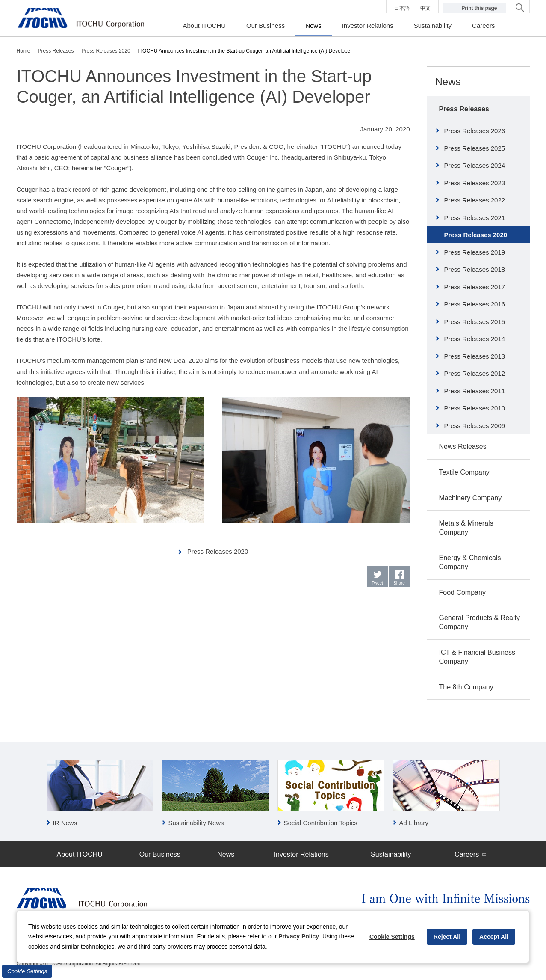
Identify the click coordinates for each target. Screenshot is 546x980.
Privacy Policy (299, 936)
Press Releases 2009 (475, 426)
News (448, 82)
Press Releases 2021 (475, 218)
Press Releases (464, 109)
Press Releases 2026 (475, 131)
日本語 (402, 8)
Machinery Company (471, 498)
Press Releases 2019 (475, 252)
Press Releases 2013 (475, 356)
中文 (425, 8)
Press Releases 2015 (475, 322)
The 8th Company (466, 687)
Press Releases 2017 (475, 287)
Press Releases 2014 (475, 339)
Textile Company (464, 472)
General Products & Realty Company (480, 622)
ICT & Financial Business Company (477, 657)
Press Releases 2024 (475, 165)
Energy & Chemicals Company (470, 562)
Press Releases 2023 (475, 183)
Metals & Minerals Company (466, 528)
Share (399, 583)
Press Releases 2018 (475, 269)
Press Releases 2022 (475, 200)
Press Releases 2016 (475, 304)
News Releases (463, 447)
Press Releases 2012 (475, 373)
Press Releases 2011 (475, 391)
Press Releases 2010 (475, 408)
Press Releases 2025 (475, 148)
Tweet (377, 583)
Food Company (462, 592)
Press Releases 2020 (218, 551)
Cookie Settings (27, 971)
